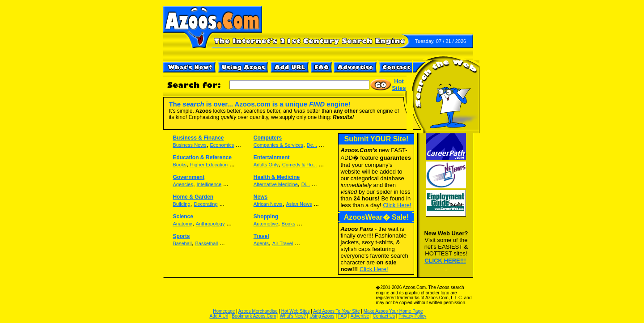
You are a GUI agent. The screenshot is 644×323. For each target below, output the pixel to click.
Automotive (266, 224)
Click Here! (374, 269)
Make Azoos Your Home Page (393, 311)
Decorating (205, 204)
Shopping (266, 217)
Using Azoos (322, 316)
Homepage (224, 311)
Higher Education (209, 165)
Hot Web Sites (296, 311)
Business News (189, 145)
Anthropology (210, 224)
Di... (306, 184)
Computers (268, 138)
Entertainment (272, 157)
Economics (222, 145)
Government (189, 177)
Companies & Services (278, 145)
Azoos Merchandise (258, 311)
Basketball (206, 243)
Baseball (182, 243)
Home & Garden (193, 197)
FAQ (343, 316)
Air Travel (283, 243)
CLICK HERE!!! (445, 261)
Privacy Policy (412, 316)
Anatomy (182, 224)
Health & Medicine (277, 177)
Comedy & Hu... (300, 165)
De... (312, 145)
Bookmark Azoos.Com (254, 316)
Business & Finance (198, 138)
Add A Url (219, 316)
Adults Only (266, 165)
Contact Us (383, 316)
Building (181, 204)
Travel (261, 236)
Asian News (299, 204)
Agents (261, 243)
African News (268, 204)
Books (180, 165)
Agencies (183, 184)
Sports (181, 236)
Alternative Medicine (276, 184)
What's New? (293, 316)
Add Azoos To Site (336, 311)
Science (183, 217)
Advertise (360, 316)
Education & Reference (202, 157)
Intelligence (209, 184)
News (261, 197)
